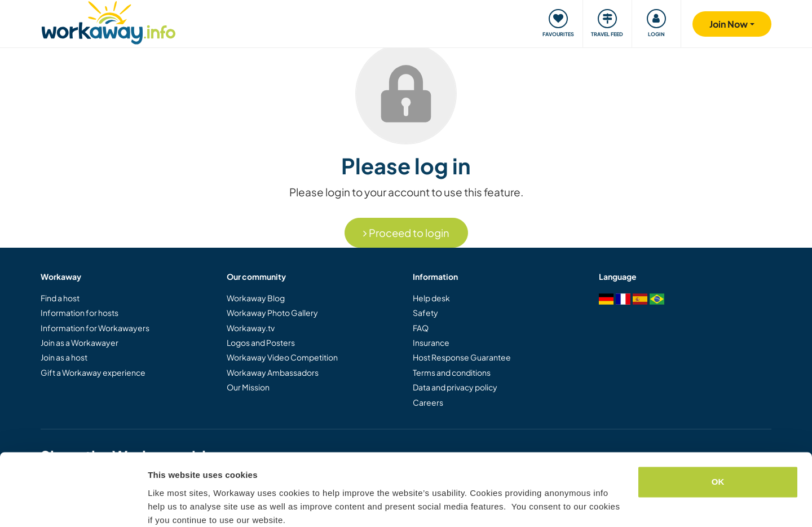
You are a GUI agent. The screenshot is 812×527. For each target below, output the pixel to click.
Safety (425, 313)
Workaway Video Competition (282, 357)
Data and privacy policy (455, 387)
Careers (428, 402)
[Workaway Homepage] (109, 21)
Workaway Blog (256, 298)
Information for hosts (80, 313)
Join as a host (64, 357)
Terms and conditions (452, 372)
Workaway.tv (251, 328)
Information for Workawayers (95, 328)
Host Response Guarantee (462, 357)
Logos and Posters (261, 342)
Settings (165, 505)
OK (718, 435)
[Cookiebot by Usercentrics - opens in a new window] (73, 505)
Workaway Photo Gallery (272, 313)
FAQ (421, 328)
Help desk (431, 298)
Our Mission (248, 387)
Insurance (431, 342)
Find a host (60, 298)
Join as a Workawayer (80, 342)
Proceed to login (406, 233)
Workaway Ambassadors (273, 372)
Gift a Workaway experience (93, 372)
